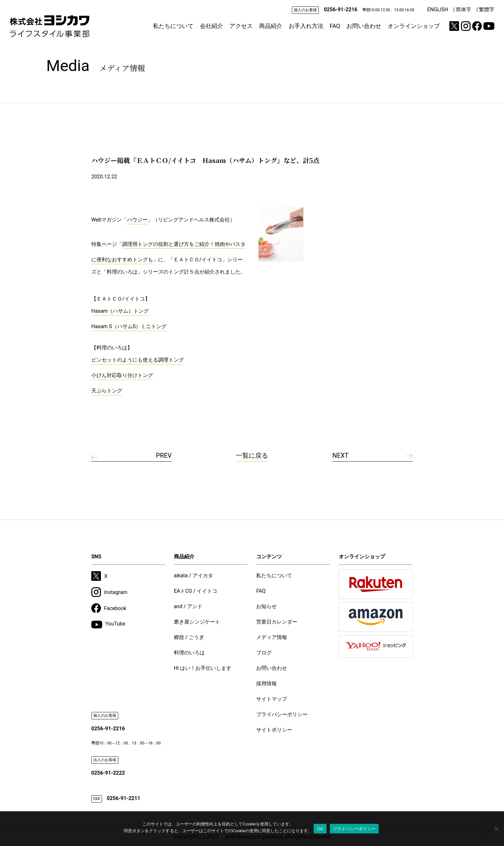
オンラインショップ (414, 26)
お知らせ (266, 606)
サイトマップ (272, 699)
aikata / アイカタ (194, 576)
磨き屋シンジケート (197, 622)
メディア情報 (272, 637)
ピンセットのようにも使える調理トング (138, 360)
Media (96, 66)
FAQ (335, 26)
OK (320, 829)
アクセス (241, 26)
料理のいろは (189, 653)
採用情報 (266, 684)
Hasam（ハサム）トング (120, 311)
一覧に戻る (252, 455)
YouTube (108, 625)
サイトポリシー (274, 730)
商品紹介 (271, 26)
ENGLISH (438, 9)
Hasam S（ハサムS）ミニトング (129, 326)
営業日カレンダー (277, 622)
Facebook (109, 608)
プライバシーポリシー (282, 714)
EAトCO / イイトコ (196, 591)
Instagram (109, 592)
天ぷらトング (107, 391)
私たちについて (173, 26)
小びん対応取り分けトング (122, 375)
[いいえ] (496, 829)
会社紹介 (212, 26)
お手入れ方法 (306, 26)
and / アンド (188, 606)
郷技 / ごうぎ (189, 637)
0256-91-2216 (340, 9)
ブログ (264, 653)
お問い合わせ (364, 26)
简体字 (464, 9)
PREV (164, 455)
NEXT (340, 455)
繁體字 (487, 9)
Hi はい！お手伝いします (203, 668)
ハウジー (137, 220)
